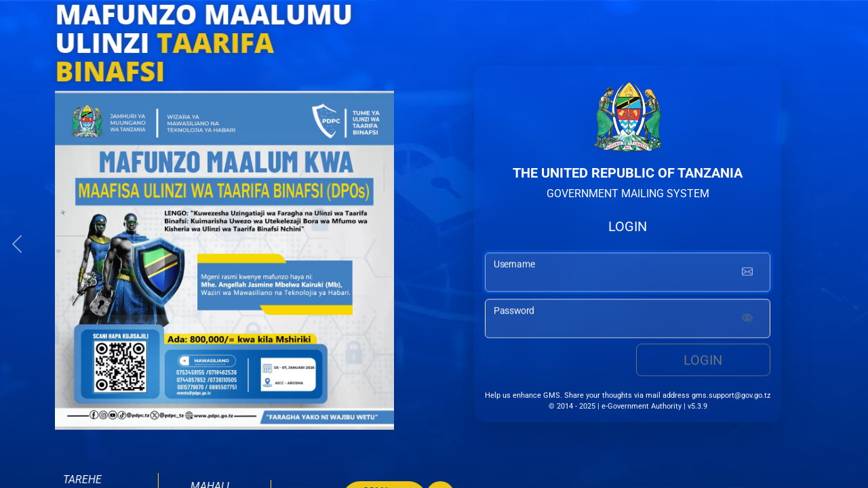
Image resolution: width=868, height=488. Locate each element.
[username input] (628, 274)
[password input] (628, 321)
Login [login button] (703, 362)
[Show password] (747, 321)
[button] (17, 244)
